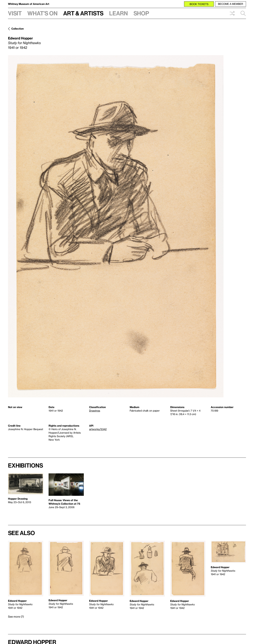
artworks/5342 (98, 429)
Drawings (95, 411)
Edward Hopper (20, 38)
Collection (18, 29)
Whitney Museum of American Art (29, 4)
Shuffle (232, 13)
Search (243, 13)
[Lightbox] (116, 226)
